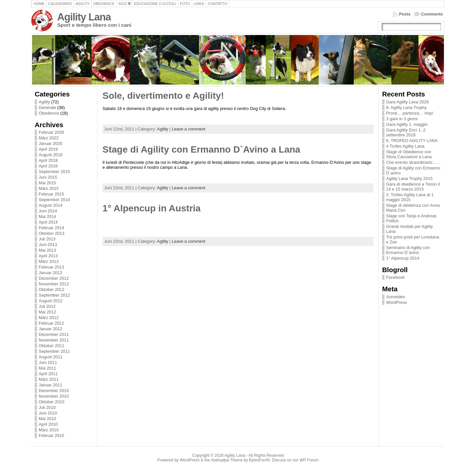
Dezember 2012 (54, 278)
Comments (432, 14)
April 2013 (48, 256)
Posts (405, 14)
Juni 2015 (48, 177)
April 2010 (48, 424)
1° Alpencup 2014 (403, 258)
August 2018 (51, 155)
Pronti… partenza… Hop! (410, 113)
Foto (185, 4)
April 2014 (48, 222)
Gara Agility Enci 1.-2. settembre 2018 (406, 132)
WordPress (397, 302)
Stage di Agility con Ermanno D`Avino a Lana (201, 149)
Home (39, 4)
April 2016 (48, 166)
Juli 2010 (47, 407)
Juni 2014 (48, 211)
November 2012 (54, 284)
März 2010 (49, 430)
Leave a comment (188, 129)
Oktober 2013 (52, 233)
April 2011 (48, 374)
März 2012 (49, 318)
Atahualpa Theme (227, 460)
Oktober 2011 (52, 346)
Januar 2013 (50, 273)
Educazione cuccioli (155, 4)
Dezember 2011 (54, 334)
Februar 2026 (51, 132)
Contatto (217, 4)
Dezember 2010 (54, 391)
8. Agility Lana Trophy (406, 108)
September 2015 (54, 172)
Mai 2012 (47, 312)
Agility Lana (84, 17)
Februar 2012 (51, 323)
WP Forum (309, 460)
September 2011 (54, 351)
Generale (47, 108)
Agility (83, 4)
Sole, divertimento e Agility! (163, 96)
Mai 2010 (47, 419)
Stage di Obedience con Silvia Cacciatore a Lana (409, 154)
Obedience (104, 4)
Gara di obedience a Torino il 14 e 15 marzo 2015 (413, 187)
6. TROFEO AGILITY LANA (412, 141)
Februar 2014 (51, 228)
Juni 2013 (48, 245)
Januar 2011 (50, 385)
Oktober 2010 (52, 402)
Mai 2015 (47, 183)
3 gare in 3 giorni (402, 119)
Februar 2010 (51, 435)
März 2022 (49, 138)
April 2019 (48, 149)
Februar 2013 (51, 267)
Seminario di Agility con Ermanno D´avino (408, 250)
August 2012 (51, 301)
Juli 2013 (47, 239)
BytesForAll (259, 460)
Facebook (395, 277)
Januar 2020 (50, 144)
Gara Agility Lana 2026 (407, 102)
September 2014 (54, 200)
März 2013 (49, 261)
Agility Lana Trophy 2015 (409, 179)
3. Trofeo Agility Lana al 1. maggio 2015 (410, 197)
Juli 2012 (47, 306)
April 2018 (48, 160)
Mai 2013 (47, 250)
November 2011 (54, 340)
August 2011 (51, 357)
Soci (123, 4)
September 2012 (54, 295)
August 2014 (51, 205)
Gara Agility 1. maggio (407, 124)
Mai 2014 (47, 216)
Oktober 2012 (52, 289)
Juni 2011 (48, 362)
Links (199, 4)
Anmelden (396, 297)
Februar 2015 (51, 194)
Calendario (60, 4)
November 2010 (54, 396)
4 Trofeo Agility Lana (405, 146)
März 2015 (49, 188)
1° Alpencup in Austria (152, 208)
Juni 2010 (48, 413)
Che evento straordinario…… (414, 162)
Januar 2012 (50, 329)
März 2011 (49, 379)
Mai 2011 (47, 368)
